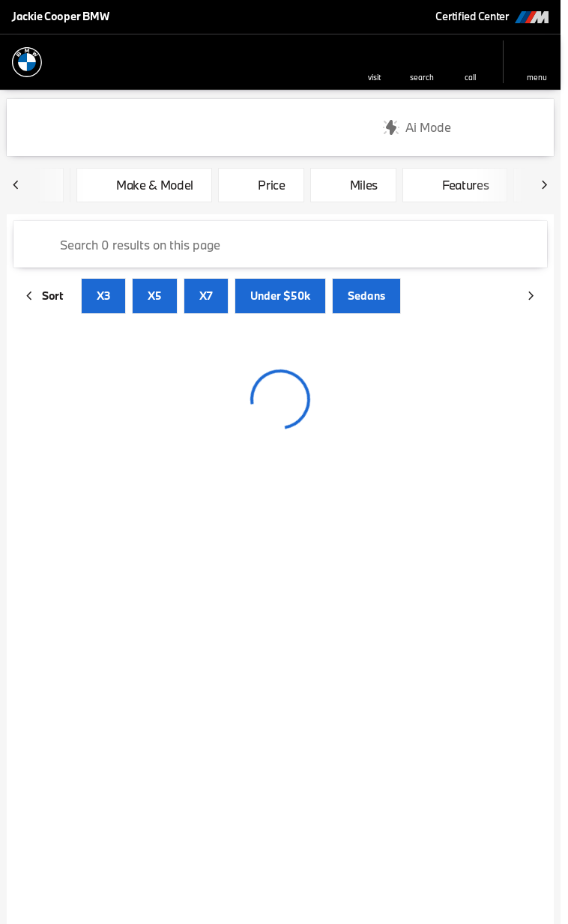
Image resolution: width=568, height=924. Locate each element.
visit (374, 77)
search (422, 77)
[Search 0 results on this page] (280, 244)
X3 (103, 296)
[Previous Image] (16, 185)
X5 (155, 296)
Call (470, 77)
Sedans (366, 296)
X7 (206, 296)
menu (537, 77)
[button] (374, 62)
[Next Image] (544, 185)
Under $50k (280, 296)
